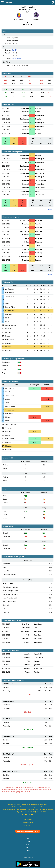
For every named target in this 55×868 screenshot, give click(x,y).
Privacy (27, 841)
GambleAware (27, 820)
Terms (27, 844)
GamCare (28, 826)
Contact (27, 851)
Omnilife (15, 50)
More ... (51, 210)
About (27, 847)
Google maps (16, 59)
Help (27, 838)
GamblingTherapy (27, 823)
